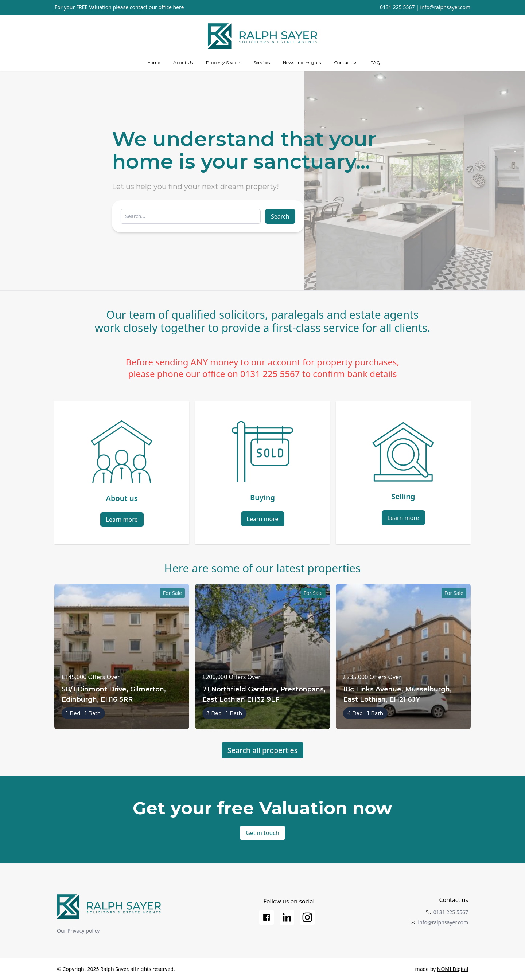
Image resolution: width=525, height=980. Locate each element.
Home (154, 62)
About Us (183, 62)
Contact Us (346, 62)
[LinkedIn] (287, 917)
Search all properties (263, 750)
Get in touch (262, 833)
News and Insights (302, 62)
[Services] (262, 63)
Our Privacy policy (78, 931)
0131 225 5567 (397, 7)
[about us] (183, 63)
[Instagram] (307, 917)
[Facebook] (267, 917)
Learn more (122, 520)
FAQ (375, 62)
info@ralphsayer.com (445, 7)
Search (280, 216)
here (178, 7)
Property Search (223, 62)
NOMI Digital (453, 969)
